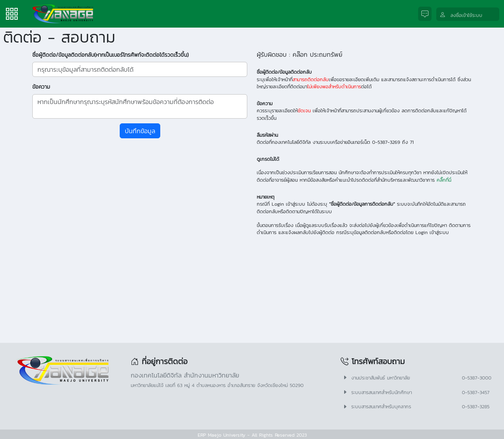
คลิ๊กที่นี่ (444, 180)
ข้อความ (41, 87)
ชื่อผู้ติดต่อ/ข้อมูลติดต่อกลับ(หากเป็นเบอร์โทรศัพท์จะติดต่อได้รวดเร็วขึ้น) (110, 55)
